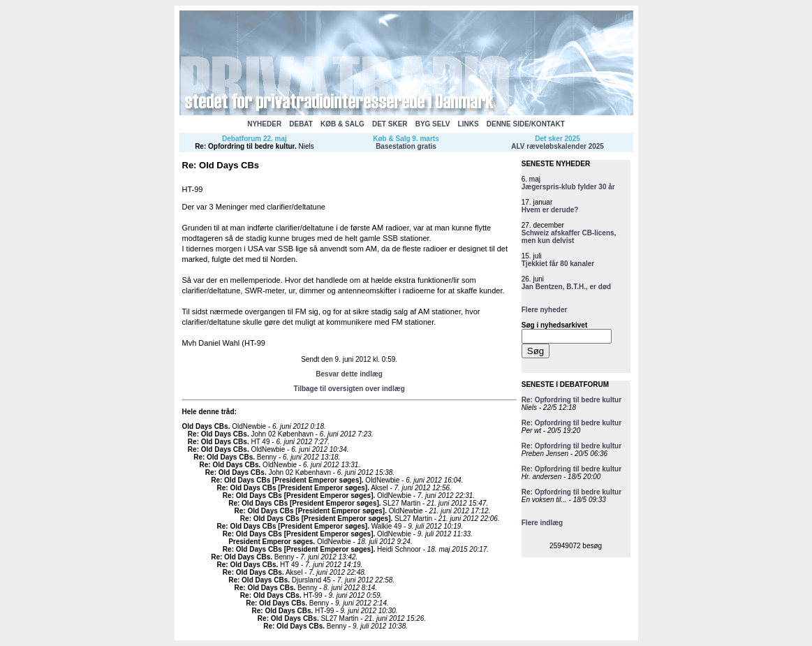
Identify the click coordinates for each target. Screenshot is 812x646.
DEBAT (301, 124)
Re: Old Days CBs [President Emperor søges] (286, 480)
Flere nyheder (545, 310)
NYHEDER (264, 124)
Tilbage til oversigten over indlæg (349, 389)
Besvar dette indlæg (349, 374)
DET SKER (390, 124)
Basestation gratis (406, 146)
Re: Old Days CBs (217, 434)
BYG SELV (433, 124)
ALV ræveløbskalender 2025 (558, 146)
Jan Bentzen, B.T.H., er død (566, 287)
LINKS (468, 124)
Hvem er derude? (550, 210)
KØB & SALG (342, 124)
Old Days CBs (205, 426)
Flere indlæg (542, 523)
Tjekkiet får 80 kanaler (558, 264)
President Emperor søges (271, 542)
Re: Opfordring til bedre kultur (245, 146)
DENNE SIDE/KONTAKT (526, 124)
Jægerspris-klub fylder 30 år (568, 187)
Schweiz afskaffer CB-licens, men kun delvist (569, 237)
